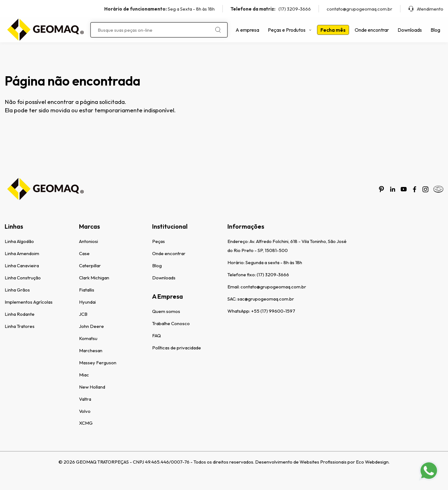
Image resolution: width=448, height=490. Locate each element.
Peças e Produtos (290, 30)
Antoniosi (89, 241)
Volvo (85, 411)
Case (84, 253)
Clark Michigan (94, 278)
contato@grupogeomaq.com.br (359, 9)
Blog (435, 30)
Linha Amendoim (22, 253)
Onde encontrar (372, 30)
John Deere (91, 326)
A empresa (247, 30)
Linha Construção (23, 278)
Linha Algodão (19, 241)
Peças (159, 241)
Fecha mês (333, 30)
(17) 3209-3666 (271, 9)
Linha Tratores (20, 326)
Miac (84, 375)
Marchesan (91, 350)
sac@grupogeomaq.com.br (266, 299)
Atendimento (426, 9)
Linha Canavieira (22, 266)
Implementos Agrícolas (29, 302)
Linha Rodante (20, 314)
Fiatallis (87, 290)
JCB (83, 314)
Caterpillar (90, 266)
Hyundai (87, 302)
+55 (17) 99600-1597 (273, 311)
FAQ (156, 336)
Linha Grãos (17, 290)
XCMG (86, 423)
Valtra (85, 399)
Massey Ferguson (98, 363)
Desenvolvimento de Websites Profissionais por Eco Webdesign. (322, 462)
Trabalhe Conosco (171, 323)
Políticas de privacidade (177, 348)
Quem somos (166, 311)
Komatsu (88, 338)
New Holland (92, 387)
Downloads (410, 30)
